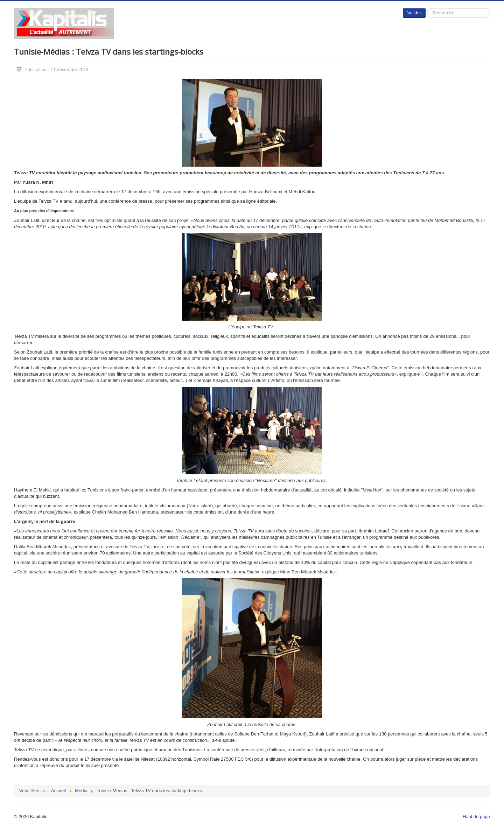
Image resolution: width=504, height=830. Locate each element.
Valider (414, 13)
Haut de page (476, 817)
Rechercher (426, 8)
